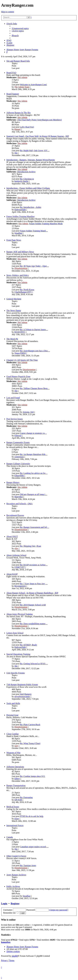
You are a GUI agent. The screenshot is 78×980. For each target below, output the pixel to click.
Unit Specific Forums (16, 673)
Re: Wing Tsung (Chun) (30, 743)
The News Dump (14, 311)
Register (15, 904)
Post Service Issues (15, 419)
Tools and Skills (13, 703)
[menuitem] (20, 28)
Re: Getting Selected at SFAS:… (34, 664)
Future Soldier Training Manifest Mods (46, 224)
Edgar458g (19, 476)
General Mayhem (14, 299)
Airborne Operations (15, 767)
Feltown (18, 436)
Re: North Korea (27, 290)
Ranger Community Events (18, 442)
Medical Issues (13, 807)
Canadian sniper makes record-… (34, 847)
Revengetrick (20, 586)
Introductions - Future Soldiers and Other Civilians (28, 188)
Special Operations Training (18, 654)
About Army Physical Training (19, 614)
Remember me (11, 913)
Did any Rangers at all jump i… (34, 494)
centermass (19, 457)
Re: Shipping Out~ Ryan (30, 546)
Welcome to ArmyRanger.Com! (33, 85)
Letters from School (15, 633)
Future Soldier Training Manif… (34, 231)
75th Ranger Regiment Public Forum (22, 685)
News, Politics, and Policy (18, 275)
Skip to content (8, 12)
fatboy (17, 779)
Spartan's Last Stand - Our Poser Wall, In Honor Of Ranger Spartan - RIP (38, 136)
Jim (16, 153)
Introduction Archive (26, 172)
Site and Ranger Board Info (18, 61)
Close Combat (12, 734)
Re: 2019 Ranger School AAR (33, 605)
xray (16, 548)
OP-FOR (18, 800)
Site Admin (22, 77)
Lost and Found (13, 398)
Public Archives (13, 886)
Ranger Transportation (16, 785)
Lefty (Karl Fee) (27, 127)
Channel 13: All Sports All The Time (22, 360)
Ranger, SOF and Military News (20, 252)
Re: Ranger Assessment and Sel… (35, 527)
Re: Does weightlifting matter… (34, 624)
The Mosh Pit (12, 339)
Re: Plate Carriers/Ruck (30, 725)
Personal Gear (12, 715)
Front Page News (14, 240)
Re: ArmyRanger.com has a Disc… (35, 351)
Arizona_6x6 (28, 412)
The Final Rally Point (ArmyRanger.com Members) (39, 120)
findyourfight (20, 210)
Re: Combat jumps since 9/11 (33, 776)
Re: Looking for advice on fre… (34, 473)
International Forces (15, 825)
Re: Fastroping (26, 797)
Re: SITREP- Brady (28, 645)
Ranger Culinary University (18, 464)
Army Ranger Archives (16, 875)
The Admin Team (22, 87)
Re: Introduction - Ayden (31, 207)
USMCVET (19, 567)
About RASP (12, 574)
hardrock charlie (21, 181)
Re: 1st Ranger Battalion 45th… (34, 454)
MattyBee (19, 497)
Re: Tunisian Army (28, 865)
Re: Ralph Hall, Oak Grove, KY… (35, 151)
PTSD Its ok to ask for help (32, 816)
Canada (10, 837)
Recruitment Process (15, 515)
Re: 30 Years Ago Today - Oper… (34, 266)
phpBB (15, 956)
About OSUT (12, 536)
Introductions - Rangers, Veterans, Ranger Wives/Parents (31, 160)
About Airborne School (16, 555)
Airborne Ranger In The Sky (19, 113)
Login (4, 904)
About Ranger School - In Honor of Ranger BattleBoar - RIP (32, 593)
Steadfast (18, 233)
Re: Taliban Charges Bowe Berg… (35, 388)
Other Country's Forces (16, 856)
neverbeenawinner (22, 696)
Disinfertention (21, 268)
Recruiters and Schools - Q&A (19, 504)
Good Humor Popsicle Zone (18, 376)
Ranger (17, 129)
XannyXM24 (20, 353)
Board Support (13, 94)
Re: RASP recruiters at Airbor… (34, 565)
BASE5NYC (20, 332)
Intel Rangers (26, 694)
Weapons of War (13, 753)
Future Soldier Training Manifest (20, 216)
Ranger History (13, 482)
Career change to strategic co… (33, 433)
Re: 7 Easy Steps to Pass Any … (34, 584)
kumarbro (6, 942)
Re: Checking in (27, 179)
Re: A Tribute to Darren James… (34, 330)
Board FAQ (11, 73)
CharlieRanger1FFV (23, 292)
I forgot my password (58, 910)
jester (17, 819)
